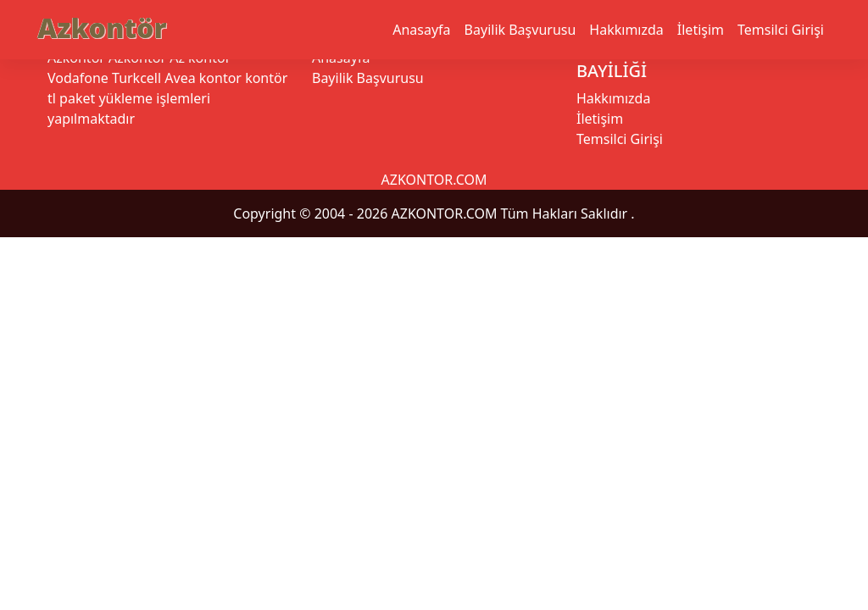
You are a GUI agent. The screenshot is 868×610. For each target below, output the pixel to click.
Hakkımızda (626, 30)
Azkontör (102, 28)
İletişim (701, 30)
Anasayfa (421, 30)
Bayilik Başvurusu (520, 30)
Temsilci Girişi (781, 30)
